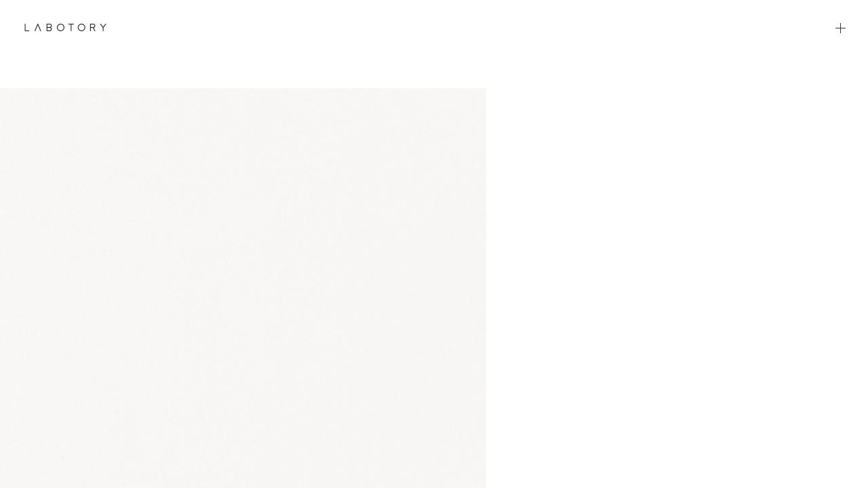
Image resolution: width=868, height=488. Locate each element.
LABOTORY (66, 27)
